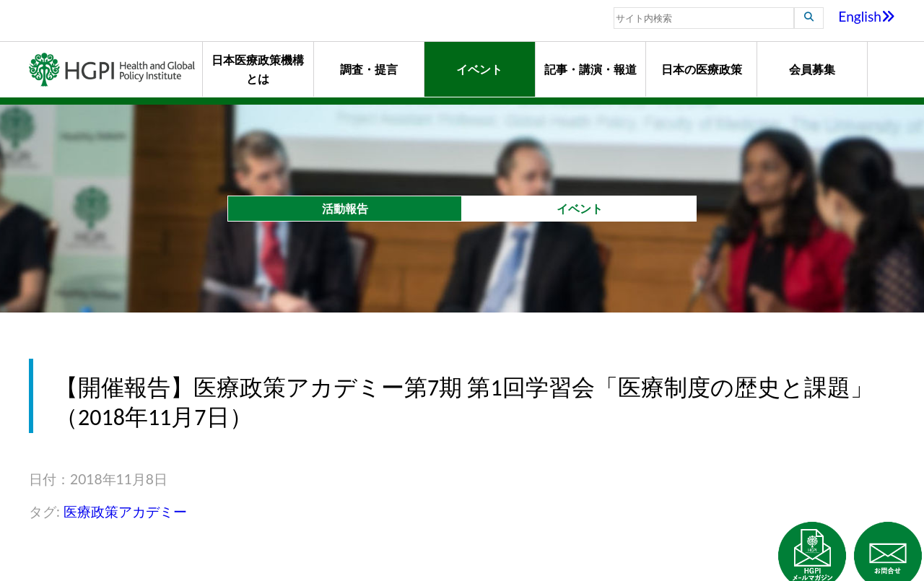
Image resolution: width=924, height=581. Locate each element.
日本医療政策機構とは (258, 69)
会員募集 (812, 69)
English (867, 16)
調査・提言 (369, 69)
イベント (479, 69)
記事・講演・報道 (590, 69)
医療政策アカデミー (125, 511)
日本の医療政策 (702, 69)
